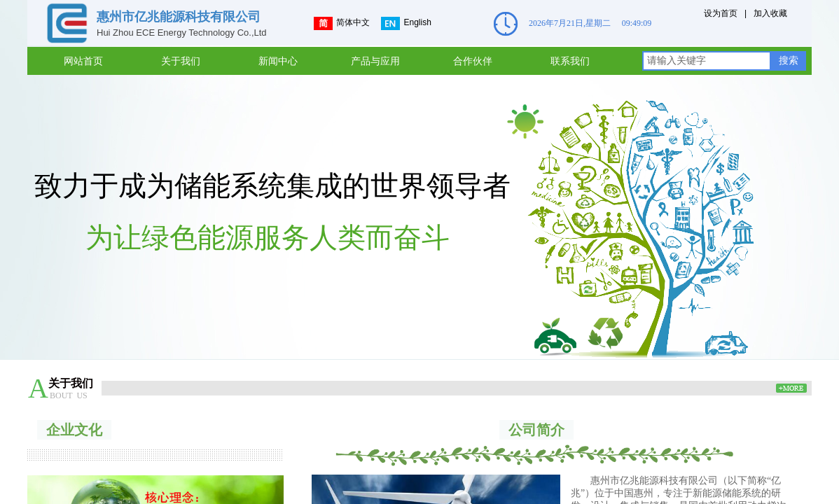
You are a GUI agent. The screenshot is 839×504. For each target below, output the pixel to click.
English (406, 23)
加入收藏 (770, 13)
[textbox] (707, 61)
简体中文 (342, 23)
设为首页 (721, 13)
